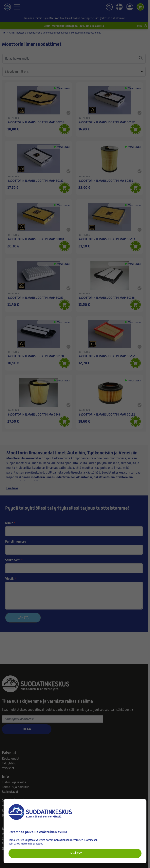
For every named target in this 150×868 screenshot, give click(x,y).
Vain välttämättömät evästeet (26, 844)
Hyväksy (75, 853)
